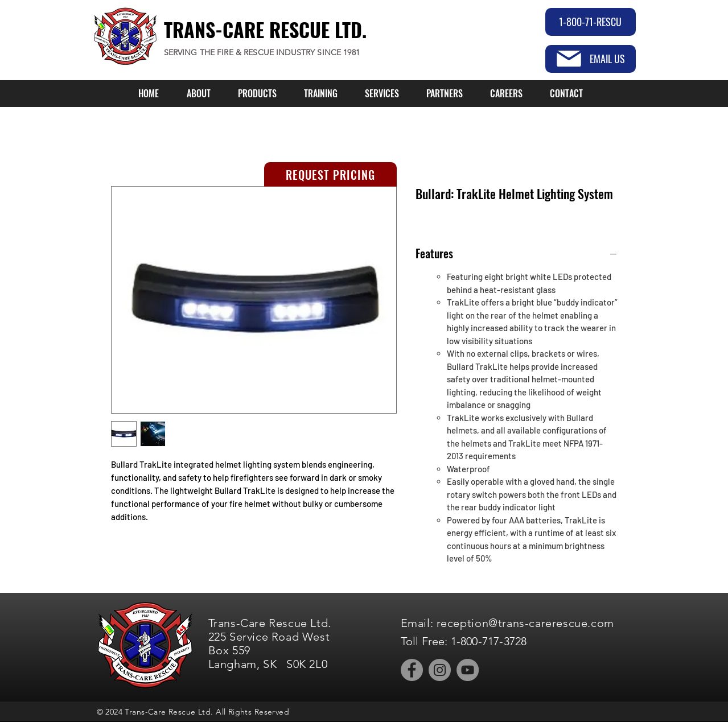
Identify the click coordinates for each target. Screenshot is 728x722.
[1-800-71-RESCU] (591, 22)
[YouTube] (468, 670)
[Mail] (569, 59)
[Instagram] (440, 670)
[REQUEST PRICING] (330, 174)
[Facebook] (412, 670)
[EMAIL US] (591, 59)
